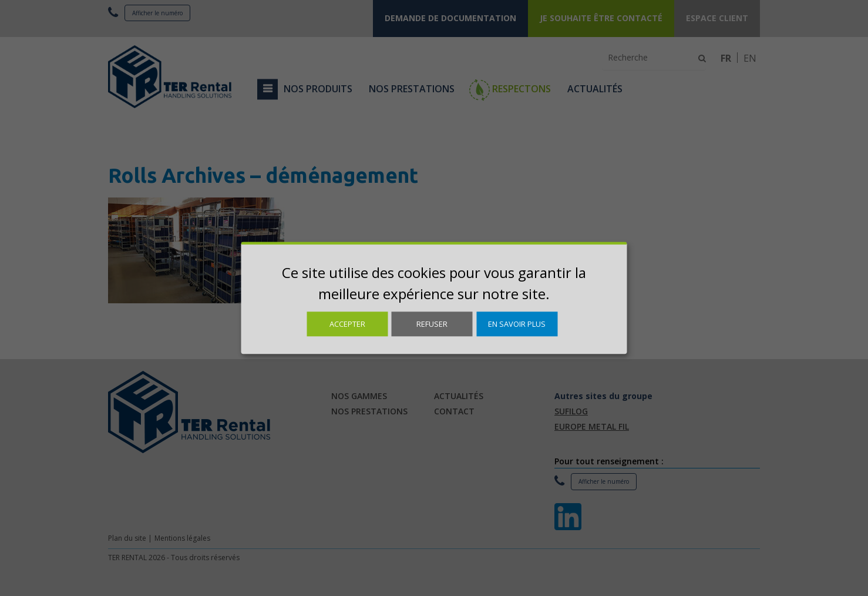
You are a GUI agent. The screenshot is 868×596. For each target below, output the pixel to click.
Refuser (432, 324)
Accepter (347, 324)
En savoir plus (517, 324)
